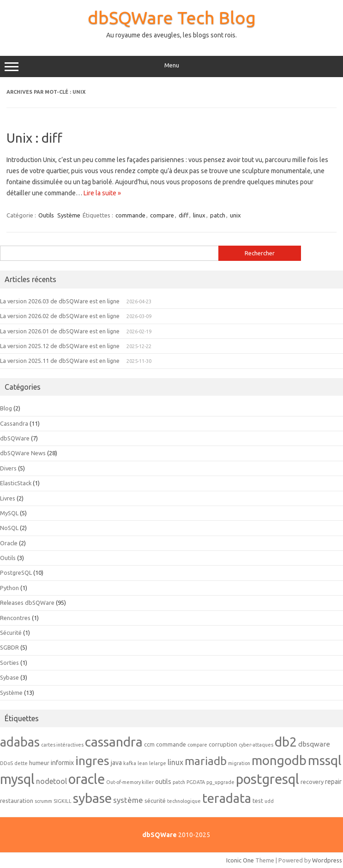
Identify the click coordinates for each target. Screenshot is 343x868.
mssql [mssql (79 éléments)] (325, 760)
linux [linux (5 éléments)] (175, 762)
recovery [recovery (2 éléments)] (312, 782)
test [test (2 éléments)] (258, 801)
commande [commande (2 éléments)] (171, 744)
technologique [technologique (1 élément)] (184, 801)
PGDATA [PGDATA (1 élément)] (196, 782)
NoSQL (9, 528)
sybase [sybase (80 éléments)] (92, 798)
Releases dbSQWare (27, 603)
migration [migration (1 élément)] (239, 763)
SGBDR (9, 647)
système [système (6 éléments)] (128, 800)
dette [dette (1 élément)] (21, 763)
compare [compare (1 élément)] (197, 745)
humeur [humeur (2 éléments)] (39, 763)
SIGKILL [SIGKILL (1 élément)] (63, 801)
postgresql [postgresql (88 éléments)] (268, 779)
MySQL (9, 513)
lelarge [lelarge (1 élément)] (158, 763)
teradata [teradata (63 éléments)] (227, 798)
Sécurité (11, 633)
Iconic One (240, 860)
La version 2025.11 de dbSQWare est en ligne (60, 361)
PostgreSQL (16, 573)
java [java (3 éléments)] (116, 763)
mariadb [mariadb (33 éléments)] (206, 761)
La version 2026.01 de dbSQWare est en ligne (60, 331)
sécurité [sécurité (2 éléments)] (155, 801)
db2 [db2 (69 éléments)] (286, 742)
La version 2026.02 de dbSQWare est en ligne (60, 316)
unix (235, 215)
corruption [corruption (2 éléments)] (223, 744)
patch (218, 215)
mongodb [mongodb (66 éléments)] (279, 760)
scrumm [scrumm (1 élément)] (43, 801)
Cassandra (14, 423)
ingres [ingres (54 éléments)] (92, 760)
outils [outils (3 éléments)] (163, 782)
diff (184, 215)
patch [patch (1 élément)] (179, 782)
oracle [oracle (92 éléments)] (87, 779)
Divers (8, 468)
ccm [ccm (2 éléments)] (149, 744)
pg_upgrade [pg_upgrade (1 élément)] (220, 782)
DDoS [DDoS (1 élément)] (6, 763)
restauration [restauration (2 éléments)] (17, 801)
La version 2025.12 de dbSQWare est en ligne (60, 346)
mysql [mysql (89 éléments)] (17, 779)
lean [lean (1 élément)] (143, 763)
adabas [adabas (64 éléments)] (20, 742)
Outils (46, 215)
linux (199, 215)
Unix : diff (34, 138)
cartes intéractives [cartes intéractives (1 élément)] (62, 745)
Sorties (9, 663)
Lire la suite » (102, 193)
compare (162, 215)
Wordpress (327, 860)
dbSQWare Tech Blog (172, 18)
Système (69, 215)
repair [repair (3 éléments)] (333, 782)
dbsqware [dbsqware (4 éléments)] (314, 744)
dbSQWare (15, 438)
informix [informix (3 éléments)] (62, 763)
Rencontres (15, 618)
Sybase (9, 677)
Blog (6, 408)
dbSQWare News (23, 453)
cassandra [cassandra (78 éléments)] (114, 741)
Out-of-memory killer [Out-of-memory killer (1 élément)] (130, 782)
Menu (171, 66)
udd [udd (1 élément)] (269, 801)
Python (9, 588)
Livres (8, 498)
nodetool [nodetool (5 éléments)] (51, 781)
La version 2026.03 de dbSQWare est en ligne (60, 301)
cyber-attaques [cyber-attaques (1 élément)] (256, 745)
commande (130, 215)
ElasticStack (16, 483)
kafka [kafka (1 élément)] (130, 763)
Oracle (9, 543)
